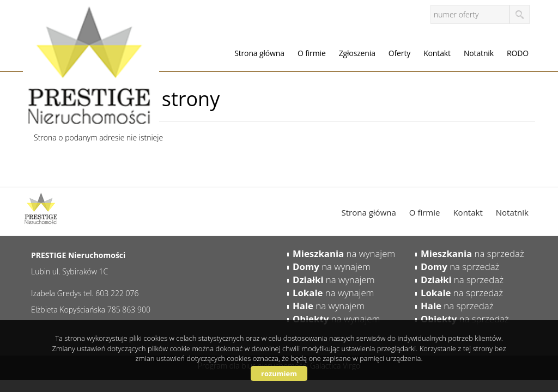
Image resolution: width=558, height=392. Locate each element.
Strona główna (259, 53)
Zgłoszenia (357, 53)
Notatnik (479, 53)
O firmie (312, 53)
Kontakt (437, 53)
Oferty (399, 53)
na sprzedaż (472, 253)
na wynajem (344, 253)
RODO (518, 53)
